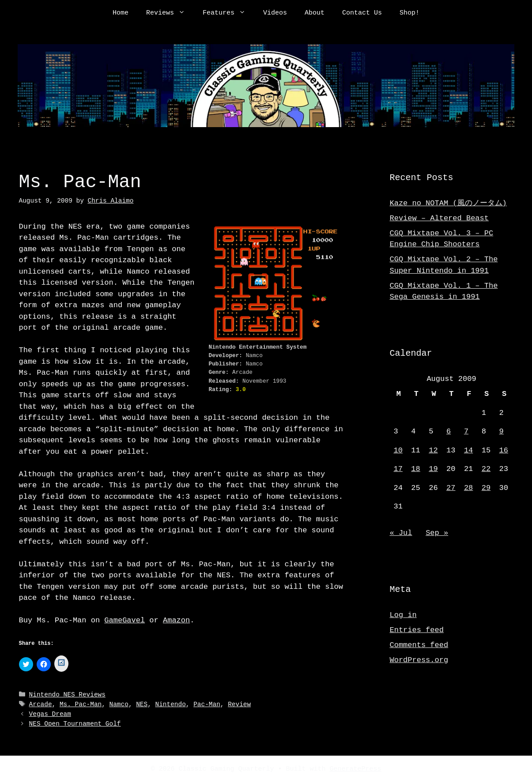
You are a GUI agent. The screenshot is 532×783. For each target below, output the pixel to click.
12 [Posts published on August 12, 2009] (433, 450)
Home (121, 13)
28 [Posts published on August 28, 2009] (468, 488)
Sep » (437, 533)
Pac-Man (207, 705)
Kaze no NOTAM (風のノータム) (448, 203)
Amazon (176, 620)
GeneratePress (356, 769)
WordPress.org (419, 660)
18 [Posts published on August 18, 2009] (415, 469)
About (315, 13)
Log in (403, 615)
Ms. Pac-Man (81, 705)
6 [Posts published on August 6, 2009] (449, 431)
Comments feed (419, 645)
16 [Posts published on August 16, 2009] (504, 450)
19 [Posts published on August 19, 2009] (433, 469)
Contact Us (362, 13)
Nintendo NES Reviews (67, 695)
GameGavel (125, 620)
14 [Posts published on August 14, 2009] (468, 450)
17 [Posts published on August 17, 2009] (398, 469)
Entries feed (417, 630)
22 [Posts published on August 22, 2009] (486, 469)
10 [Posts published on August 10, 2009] (398, 450)
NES (142, 705)
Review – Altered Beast (439, 218)
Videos (275, 13)
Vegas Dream (50, 714)
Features (228, 13)
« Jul (401, 533)
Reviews (170, 13)
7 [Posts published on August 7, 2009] (466, 431)
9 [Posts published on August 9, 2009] (502, 431)
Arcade (41, 705)
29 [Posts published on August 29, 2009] (486, 488)
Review (239, 705)
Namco (119, 705)
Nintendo (171, 705)
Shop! (409, 13)
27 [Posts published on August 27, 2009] (451, 488)
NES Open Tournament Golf (75, 724)
